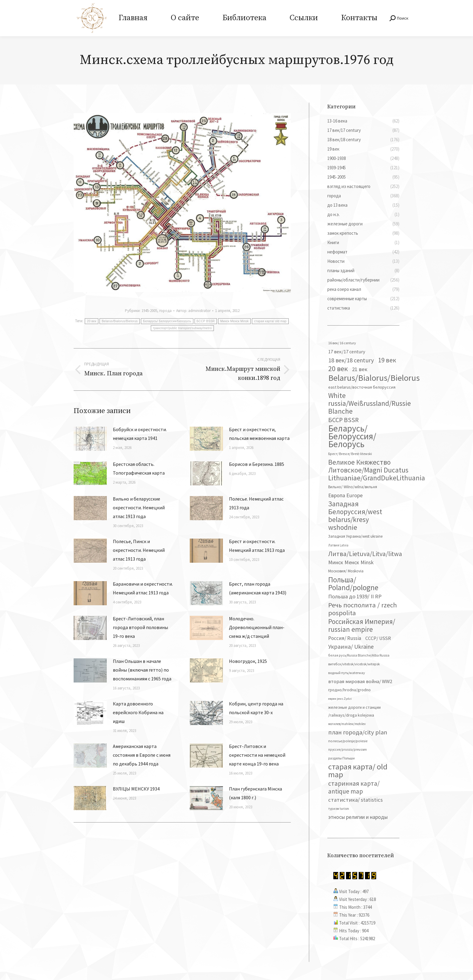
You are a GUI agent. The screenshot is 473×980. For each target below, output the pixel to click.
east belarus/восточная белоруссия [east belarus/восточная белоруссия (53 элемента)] (362, 387)
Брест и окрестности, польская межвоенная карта (259, 434)
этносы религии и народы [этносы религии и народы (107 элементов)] (358, 817)
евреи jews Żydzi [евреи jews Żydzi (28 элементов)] (340, 699)
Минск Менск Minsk (235, 321)
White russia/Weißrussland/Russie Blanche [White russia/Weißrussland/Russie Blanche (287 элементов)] (370, 403)
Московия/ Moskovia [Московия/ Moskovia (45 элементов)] (346, 571)
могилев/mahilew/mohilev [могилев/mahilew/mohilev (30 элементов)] (347, 724)
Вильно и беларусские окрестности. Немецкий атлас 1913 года (139, 507)
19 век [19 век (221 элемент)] (387, 360)
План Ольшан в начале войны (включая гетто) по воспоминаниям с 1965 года (142, 670)
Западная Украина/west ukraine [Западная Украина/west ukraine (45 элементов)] (355, 536)
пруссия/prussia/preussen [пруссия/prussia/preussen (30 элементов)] (348, 749)
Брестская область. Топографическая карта (139, 468)
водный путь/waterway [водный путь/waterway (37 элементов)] (347, 673)
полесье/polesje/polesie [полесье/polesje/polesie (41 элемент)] (348, 741)
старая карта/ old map (270, 321)
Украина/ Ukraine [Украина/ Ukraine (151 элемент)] (351, 646)
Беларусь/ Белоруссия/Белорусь (167, 321)
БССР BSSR (206, 321)
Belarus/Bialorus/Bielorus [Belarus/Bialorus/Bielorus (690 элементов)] (374, 378)
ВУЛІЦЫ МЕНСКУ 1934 (136, 789)
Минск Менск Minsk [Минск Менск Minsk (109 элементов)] (351, 562)
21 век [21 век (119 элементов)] (360, 369)
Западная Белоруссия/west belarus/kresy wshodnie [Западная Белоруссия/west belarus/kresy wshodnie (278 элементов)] (355, 516)
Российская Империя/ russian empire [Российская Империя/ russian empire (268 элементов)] (362, 625)
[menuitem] (133, 18)
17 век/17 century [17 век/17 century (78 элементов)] (347, 352)
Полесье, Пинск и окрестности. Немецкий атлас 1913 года (139, 550)
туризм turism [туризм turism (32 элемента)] (339, 809)
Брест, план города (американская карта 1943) (258, 588)
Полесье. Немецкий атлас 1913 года (256, 503)
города (165, 311)
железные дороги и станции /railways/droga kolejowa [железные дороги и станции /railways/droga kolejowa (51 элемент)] (354, 711)
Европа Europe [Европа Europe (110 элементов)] (345, 495)
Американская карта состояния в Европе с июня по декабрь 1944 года (142, 755)
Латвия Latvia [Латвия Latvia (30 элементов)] (338, 545)
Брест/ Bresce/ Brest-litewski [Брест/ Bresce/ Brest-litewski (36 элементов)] (350, 454)
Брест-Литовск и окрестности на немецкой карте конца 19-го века (257, 755)
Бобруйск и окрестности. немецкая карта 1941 (140, 434)
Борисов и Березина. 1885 (257, 464)
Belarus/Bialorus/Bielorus (120, 321)
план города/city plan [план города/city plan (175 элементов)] (358, 732)
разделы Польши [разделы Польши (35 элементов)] (341, 758)
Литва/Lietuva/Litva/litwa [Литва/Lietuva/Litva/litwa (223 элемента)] (365, 554)
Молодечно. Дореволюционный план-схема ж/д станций (257, 627)
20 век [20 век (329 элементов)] (338, 369)
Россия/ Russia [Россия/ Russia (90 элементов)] (345, 638)
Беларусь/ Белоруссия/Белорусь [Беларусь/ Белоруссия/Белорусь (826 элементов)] (352, 436)
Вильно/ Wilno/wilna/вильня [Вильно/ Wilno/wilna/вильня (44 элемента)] (353, 487)
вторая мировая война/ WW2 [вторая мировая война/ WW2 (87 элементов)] (360, 681)
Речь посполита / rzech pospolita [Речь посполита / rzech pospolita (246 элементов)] (363, 609)
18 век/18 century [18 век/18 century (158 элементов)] (351, 360)
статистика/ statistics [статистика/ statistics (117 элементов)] (356, 800)
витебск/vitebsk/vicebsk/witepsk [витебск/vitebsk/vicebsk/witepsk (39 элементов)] (354, 664)
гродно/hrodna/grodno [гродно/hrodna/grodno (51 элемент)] (349, 690)
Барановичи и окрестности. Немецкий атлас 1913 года (143, 588)
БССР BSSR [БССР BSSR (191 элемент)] (343, 420)
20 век (92, 321)
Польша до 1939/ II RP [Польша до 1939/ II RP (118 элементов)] (355, 596)
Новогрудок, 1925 (248, 661)
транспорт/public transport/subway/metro (182, 328)
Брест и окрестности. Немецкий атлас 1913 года (257, 546)
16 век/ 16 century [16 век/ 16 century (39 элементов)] (342, 343)
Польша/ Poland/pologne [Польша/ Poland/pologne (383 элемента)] (353, 584)
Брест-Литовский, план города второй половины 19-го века (140, 627)
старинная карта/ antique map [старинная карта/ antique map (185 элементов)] (354, 787)
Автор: (193, 311)
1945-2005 (149, 311)
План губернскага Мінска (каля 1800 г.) (256, 793)
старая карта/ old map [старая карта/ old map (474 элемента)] (358, 771)
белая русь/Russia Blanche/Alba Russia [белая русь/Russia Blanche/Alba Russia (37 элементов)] (359, 655)
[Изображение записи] (90, 439)
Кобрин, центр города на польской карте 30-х (256, 708)
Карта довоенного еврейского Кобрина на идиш (138, 712)
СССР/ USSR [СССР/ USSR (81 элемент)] (378, 638)
